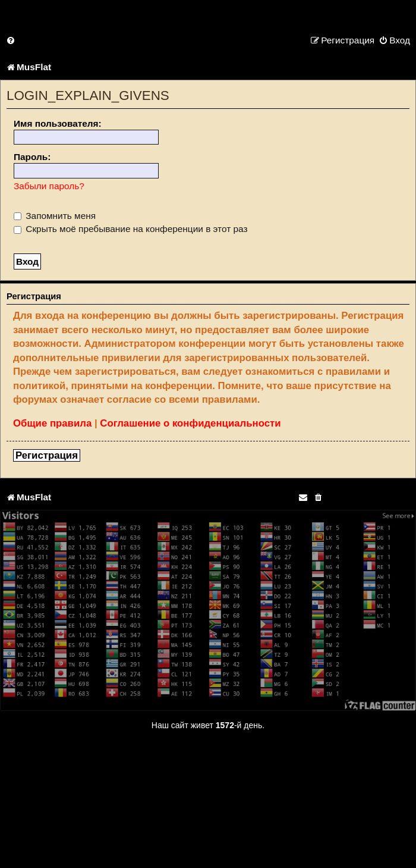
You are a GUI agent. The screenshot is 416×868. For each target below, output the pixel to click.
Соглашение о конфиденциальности (190, 423)
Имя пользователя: (58, 123)
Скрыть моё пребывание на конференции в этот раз (131, 229)
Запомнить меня (55, 216)
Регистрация (47, 455)
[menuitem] (11, 40)
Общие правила (52, 423)
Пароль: (32, 157)
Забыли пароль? (49, 186)
